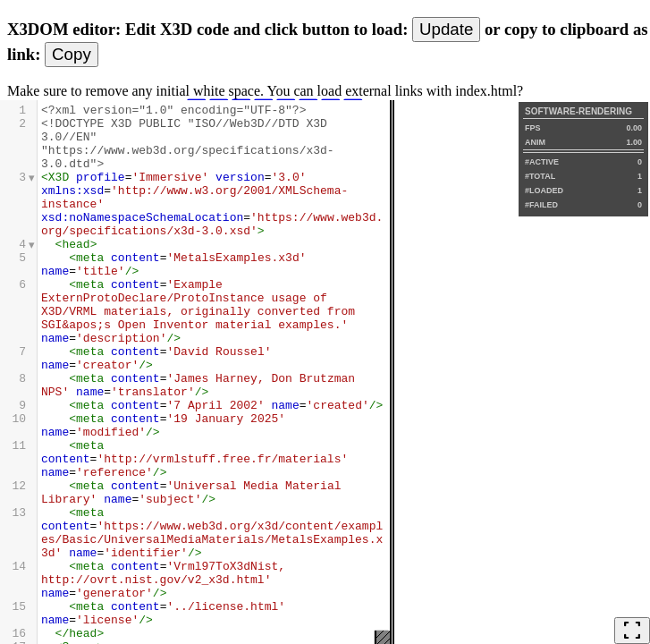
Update (446, 29)
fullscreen (632, 631)
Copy (72, 54)
